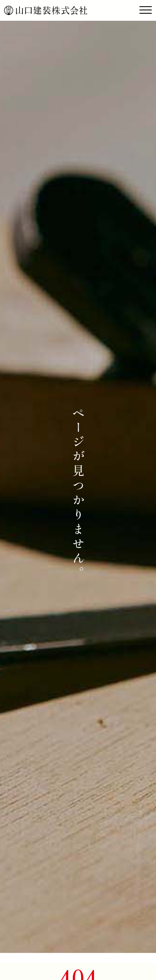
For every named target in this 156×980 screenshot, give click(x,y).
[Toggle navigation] (146, 10)
